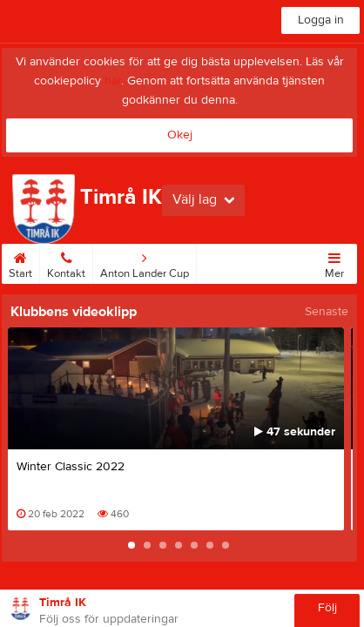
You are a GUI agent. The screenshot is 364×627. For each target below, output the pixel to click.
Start (20, 262)
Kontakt (66, 262)
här (113, 81)
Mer (334, 262)
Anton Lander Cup (145, 262)
